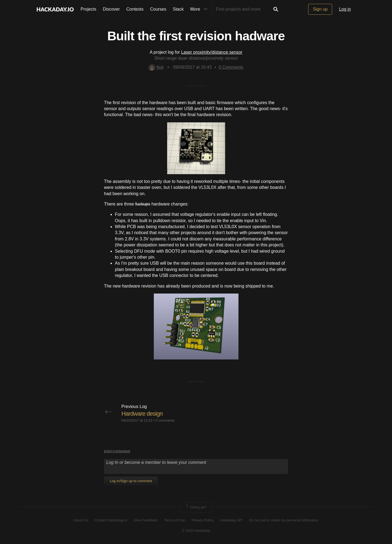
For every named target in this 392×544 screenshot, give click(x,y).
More (200, 9)
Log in (345, 9)
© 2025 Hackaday (196, 531)
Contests (135, 9)
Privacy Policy (203, 520)
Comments (231, 67)
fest (156, 67)
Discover (111, 9)
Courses (158, 9)
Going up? (196, 507)
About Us (81, 520)
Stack (178, 9)
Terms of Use (175, 520)
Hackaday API (231, 520)
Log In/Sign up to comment (131, 481)
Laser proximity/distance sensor (212, 52)
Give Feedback (146, 520)
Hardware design (142, 414)
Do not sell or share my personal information (284, 520)
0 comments (165, 420)
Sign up (320, 9)
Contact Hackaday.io (111, 520)
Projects (88, 9)
